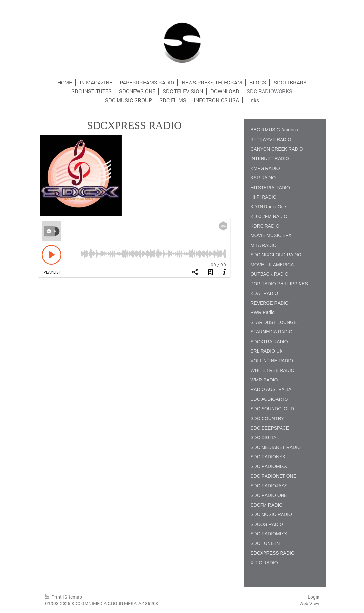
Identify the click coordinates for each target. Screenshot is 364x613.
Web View (309, 603)
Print (54, 597)
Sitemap (73, 597)
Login (314, 597)
